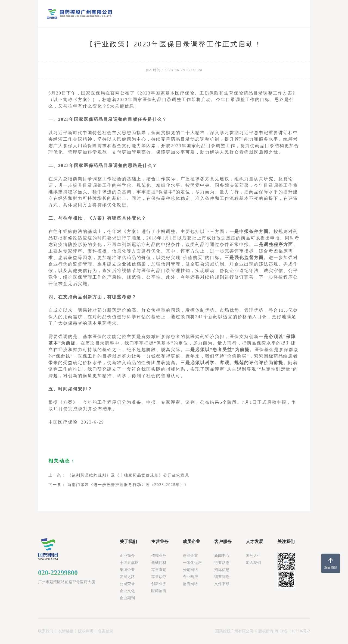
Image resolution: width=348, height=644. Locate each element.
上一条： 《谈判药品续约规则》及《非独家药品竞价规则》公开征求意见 (119, 475)
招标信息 (222, 570)
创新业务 (159, 584)
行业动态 (222, 563)
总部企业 (190, 556)
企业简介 (127, 556)
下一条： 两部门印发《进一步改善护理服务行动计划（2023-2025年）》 (119, 485)
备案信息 (106, 631)
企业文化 (127, 591)
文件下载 (222, 584)
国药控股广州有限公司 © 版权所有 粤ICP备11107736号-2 (263, 631)
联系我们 (46, 631)
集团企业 (127, 570)
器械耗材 (159, 563)
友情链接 (66, 631)
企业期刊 (127, 598)
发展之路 (127, 577)
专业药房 (190, 577)
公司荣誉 (127, 584)
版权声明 (86, 631)
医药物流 (159, 591)
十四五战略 (129, 563)
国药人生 (253, 556)
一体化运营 (192, 563)
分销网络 (190, 570)
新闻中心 (222, 556)
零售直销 (159, 570)
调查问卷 (222, 577)
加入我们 (253, 563)
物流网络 (190, 584)
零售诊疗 (159, 577)
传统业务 (159, 556)
